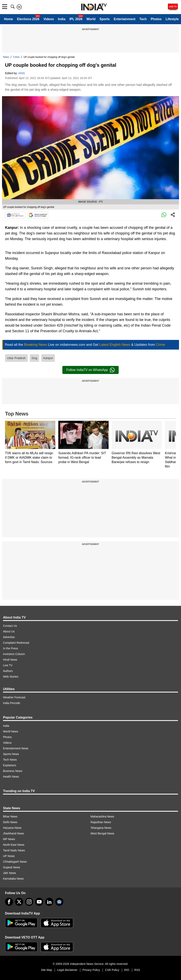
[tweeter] (19, 902)
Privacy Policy (91, 970)
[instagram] (29, 902)
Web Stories (11, 677)
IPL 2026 (76, 19)
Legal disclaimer (67, 970)
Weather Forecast (14, 697)
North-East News (14, 845)
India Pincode (12, 703)
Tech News (10, 760)
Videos (49, 19)
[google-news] (59, 902)
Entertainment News (16, 748)
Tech (143, 19)
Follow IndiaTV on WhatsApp (90, 370)
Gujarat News (12, 867)
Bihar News (10, 816)
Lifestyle (172, 19)
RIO (127, 970)
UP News (9, 856)
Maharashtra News (102, 816)
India (62, 19)
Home (8, 19)
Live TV (8, 665)
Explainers (10, 765)
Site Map (46, 970)
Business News (13, 771)
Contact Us (10, 626)
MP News (9, 839)
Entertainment (124, 19)
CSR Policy (112, 970)
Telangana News (101, 828)
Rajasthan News (101, 822)
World (91, 19)
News (6, 57)
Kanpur (48, 358)
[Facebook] (9, 902)
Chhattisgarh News (15, 862)
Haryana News (12, 828)
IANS (22, 73)
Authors (8, 671)
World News (11, 731)
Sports (105, 19)
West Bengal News (102, 833)
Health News (11, 777)
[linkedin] (49, 902)
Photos (156, 19)
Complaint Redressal (16, 643)
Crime (16, 57)
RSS (137, 970)
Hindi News (10, 660)
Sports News (11, 754)
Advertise (9, 637)
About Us (9, 631)
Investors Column (14, 654)
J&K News (10, 873)
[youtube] (39, 902)
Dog (35, 358)
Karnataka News (13, 879)
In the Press (11, 648)
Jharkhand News (13, 833)
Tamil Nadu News (14, 850)
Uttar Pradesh (16, 358)
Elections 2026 (28, 19)
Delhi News (10, 822)
